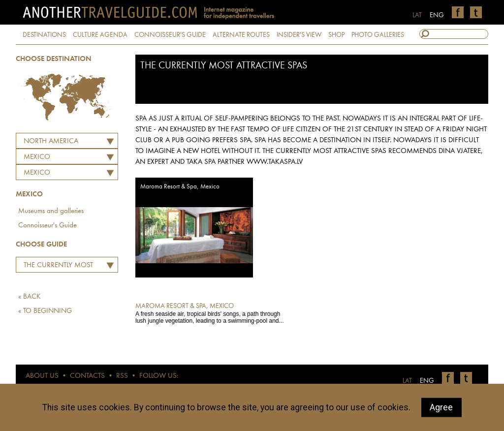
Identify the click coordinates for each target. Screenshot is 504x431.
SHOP (336, 35)
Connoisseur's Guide (47, 226)
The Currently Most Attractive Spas (56, 267)
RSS (122, 376)
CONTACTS (87, 376)
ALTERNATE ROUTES (241, 35)
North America (51, 141)
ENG (437, 15)
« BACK (30, 297)
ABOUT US (42, 376)
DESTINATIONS (44, 35)
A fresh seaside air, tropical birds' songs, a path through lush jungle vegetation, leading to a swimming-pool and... (213, 313)
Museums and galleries (51, 211)
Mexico (37, 173)
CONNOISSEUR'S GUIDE (170, 35)
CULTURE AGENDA (100, 35)
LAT (417, 15)
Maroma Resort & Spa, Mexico (180, 187)
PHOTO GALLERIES (378, 35)
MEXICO (37, 157)
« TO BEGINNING (45, 311)
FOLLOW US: (159, 376)
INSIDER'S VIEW (299, 35)
